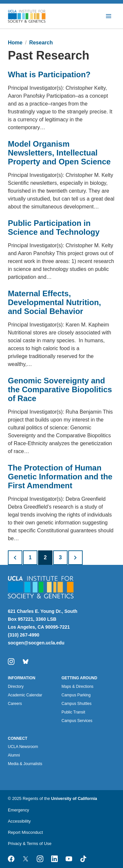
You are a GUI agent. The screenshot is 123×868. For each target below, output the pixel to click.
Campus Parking (76, 695)
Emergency (19, 810)
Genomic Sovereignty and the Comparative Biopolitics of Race (60, 389)
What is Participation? (49, 74)
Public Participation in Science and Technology (54, 228)
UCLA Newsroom (23, 747)
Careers (15, 704)
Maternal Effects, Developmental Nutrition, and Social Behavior (54, 302)
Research (41, 43)
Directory (16, 687)
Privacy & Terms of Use (30, 844)
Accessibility (19, 821)
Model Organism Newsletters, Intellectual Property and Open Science (59, 153)
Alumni (14, 755)
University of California (74, 798)
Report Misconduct (25, 832)
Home (15, 43)
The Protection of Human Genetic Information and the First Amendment (60, 477)
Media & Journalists (25, 764)
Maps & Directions (78, 687)
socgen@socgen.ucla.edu (36, 643)
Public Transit (73, 712)
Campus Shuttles (77, 704)
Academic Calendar (25, 695)
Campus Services (77, 721)
